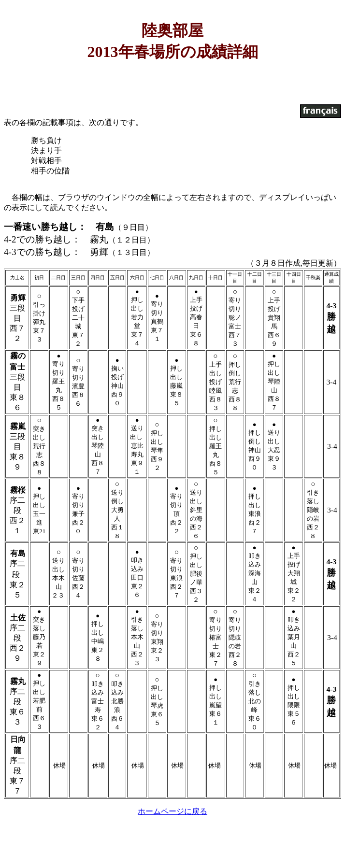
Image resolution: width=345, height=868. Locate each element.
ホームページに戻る (172, 812)
